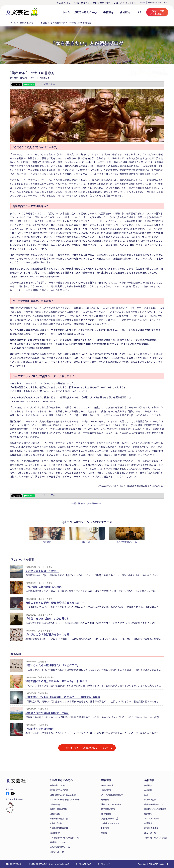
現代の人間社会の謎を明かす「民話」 (47, 713)
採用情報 (148, 814)
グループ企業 (150, 799)
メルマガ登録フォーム (60, 847)
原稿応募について (58, 785)
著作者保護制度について (155, 804)
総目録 (104, 833)
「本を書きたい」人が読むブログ (52, 23)
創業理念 (148, 823)
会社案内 (149, 780)
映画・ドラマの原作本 (111, 804)
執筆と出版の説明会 (59, 809)
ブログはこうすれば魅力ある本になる (47, 634)
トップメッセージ (152, 819)
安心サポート (56, 823)
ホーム (13, 23)
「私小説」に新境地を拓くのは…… (46, 587)
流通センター (56, 833)
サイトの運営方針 (84, 864)
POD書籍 (105, 828)
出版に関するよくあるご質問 (63, 795)
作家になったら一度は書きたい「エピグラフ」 (53, 665)
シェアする (49, 84)
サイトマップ (104, 864)
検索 (140, 12)
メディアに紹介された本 (112, 795)
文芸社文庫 (106, 814)
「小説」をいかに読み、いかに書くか (47, 618)
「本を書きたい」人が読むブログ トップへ (86, 748)
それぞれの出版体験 (59, 819)
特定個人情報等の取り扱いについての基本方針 (49, 864)
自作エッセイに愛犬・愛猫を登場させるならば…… (55, 603)
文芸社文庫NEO (108, 819)
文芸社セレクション (110, 823)
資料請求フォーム (58, 842)
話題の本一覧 (107, 785)
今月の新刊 (106, 790)
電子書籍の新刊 (108, 809)
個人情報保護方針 (14, 864)
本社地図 (148, 790)
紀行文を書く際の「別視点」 (42, 571)
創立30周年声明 (151, 828)
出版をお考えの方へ (27, 23)
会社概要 (148, 785)
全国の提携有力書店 (59, 828)
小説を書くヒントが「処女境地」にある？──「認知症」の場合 (63, 697)
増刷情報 (105, 799)
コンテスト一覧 (57, 852)
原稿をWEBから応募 (59, 790)
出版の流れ (55, 814)
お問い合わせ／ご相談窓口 (157, 12)
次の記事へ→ (94, 503)
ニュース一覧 (150, 833)
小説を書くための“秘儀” (40, 729)
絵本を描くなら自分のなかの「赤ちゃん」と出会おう (56, 681)
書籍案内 (106, 780)
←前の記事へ (78, 503)
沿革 (146, 795)
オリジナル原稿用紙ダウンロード (65, 799)
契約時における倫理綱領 (155, 809)
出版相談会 (55, 804)
